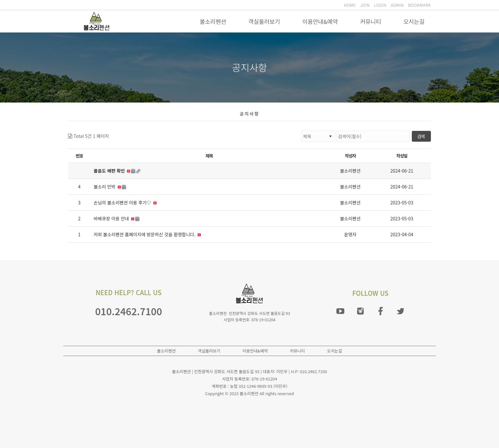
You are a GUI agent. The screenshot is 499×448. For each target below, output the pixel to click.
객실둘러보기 (264, 21)
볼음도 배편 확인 (117, 171)
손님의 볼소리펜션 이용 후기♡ (125, 203)
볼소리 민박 (110, 187)
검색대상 (109, 131)
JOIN (365, 5)
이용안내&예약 (320, 21)
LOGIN (380, 5)
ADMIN (397, 5)
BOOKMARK (420, 5)
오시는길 (414, 21)
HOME (350, 5)
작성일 (402, 156)
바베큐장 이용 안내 (116, 218)
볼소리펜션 (213, 21)
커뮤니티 (371, 21)
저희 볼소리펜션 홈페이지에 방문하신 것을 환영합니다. (147, 234)
